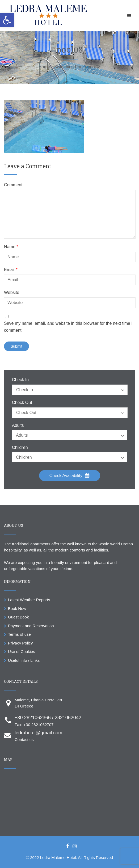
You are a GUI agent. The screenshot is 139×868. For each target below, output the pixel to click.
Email (11, 270)
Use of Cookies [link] (22, 652)
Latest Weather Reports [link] (29, 600)
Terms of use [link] (19, 634)
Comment (13, 185)
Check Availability (70, 475)
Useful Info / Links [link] (24, 660)
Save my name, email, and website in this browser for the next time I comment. (68, 327)
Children (20, 448)
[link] (7, 20)
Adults (18, 425)
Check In (20, 380)
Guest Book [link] (18, 617)
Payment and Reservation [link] (31, 626)
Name (11, 247)
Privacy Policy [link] (20, 643)
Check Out (22, 403)
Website (12, 293)
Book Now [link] (17, 608)
